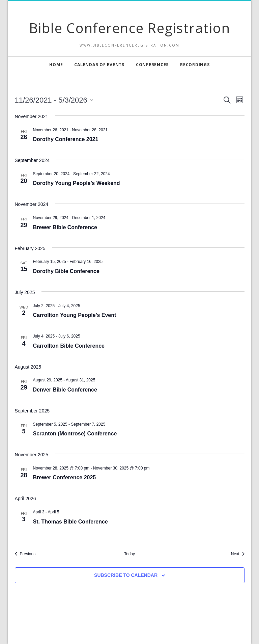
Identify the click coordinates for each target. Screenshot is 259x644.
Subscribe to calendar (126, 575)
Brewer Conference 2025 (65, 477)
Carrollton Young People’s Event (75, 315)
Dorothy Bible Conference (66, 271)
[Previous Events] (25, 554)
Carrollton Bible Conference (69, 346)
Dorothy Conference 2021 (66, 139)
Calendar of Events (99, 65)
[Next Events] (238, 554)
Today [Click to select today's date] (129, 554)
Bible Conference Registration (130, 28)
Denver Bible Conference (65, 390)
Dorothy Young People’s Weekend (77, 183)
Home (56, 65)
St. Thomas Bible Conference (70, 522)
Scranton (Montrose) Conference (75, 434)
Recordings (195, 65)
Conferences (152, 65)
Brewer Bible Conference (65, 227)
